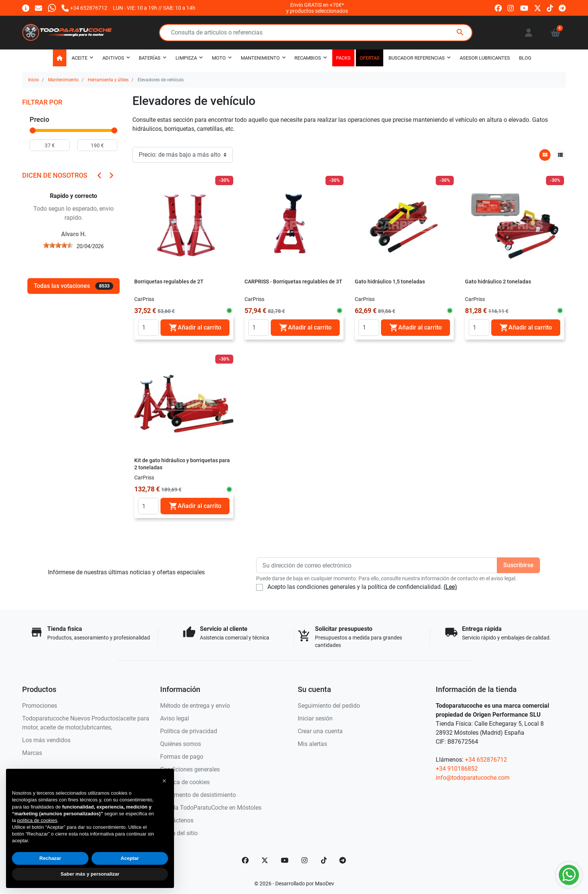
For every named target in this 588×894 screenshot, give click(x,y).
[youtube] (524, 8)
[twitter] (538, 8)
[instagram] (511, 8)
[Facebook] (245, 860)
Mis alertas (312, 744)
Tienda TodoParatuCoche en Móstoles (211, 808)
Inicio (34, 80)
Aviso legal (175, 718)
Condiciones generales (190, 769)
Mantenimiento (63, 80)
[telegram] (562, 8)
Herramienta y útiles (108, 80)
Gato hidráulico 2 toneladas (498, 282)
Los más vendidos (46, 740)
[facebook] (498, 8)
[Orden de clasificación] (183, 155)
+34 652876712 (486, 760)
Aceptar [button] (130, 858)
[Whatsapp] (52, 8)
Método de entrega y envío (195, 706)
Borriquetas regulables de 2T (169, 282)
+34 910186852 (457, 769)
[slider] (33, 130)
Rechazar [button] (50, 858)
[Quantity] (148, 328)
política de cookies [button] (37, 820)
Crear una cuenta (320, 731)
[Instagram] (305, 860)
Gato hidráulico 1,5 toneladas (390, 282)
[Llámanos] (84, 8)
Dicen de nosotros (55, 175)
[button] (556, 33)
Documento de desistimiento (198, 795)
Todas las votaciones (73, 286)
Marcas (32, 753)
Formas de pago (182, 757)
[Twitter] (265, 860)
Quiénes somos (181, 744)
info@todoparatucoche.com (473, 778)
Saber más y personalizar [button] (90, 874)
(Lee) (450, 587)
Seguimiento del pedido (329, 706)
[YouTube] (285, 860)
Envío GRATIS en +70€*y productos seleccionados (317, 8)
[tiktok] (550, 8)
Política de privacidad (189, 731)
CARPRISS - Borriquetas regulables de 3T (293, 282)
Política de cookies (185, 782)
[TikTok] (324, 860)
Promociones (40, 706)
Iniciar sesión (315, 718)
